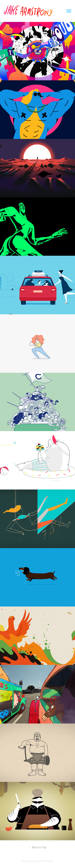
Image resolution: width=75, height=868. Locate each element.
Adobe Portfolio (44, 861)
